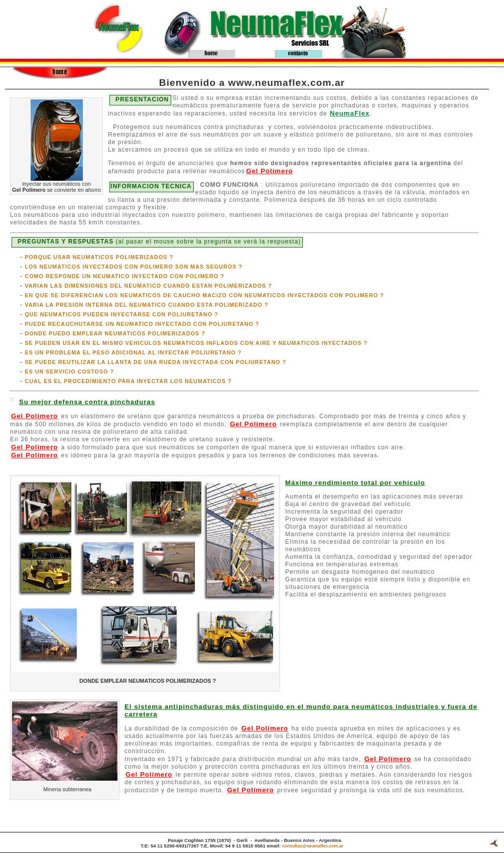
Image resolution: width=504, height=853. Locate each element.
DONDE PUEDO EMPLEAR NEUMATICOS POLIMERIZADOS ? (115, 333)
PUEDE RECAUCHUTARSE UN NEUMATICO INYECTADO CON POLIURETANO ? (142, 324)
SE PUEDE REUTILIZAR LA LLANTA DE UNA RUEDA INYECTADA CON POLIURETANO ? (155, 362)
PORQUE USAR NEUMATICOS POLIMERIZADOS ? (99, 257)
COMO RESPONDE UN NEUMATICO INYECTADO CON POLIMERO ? (124, 276)
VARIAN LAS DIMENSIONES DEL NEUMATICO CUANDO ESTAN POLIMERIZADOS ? (148, 286)
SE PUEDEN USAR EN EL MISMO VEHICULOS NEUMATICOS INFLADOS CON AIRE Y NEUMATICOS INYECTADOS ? (196, 343)
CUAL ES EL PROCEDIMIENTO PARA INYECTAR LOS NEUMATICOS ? (128, 381)
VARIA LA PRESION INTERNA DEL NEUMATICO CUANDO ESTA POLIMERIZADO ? (146, 305)
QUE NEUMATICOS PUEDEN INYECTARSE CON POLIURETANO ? (121, 314)
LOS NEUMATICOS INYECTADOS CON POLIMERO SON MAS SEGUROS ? (134, 267)
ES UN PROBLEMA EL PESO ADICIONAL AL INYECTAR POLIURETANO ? (133, 352)
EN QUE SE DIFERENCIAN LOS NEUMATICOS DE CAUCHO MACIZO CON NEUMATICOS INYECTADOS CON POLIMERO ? (204, 295)
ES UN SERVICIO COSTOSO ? (69, 372)
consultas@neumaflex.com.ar (313, 846)
